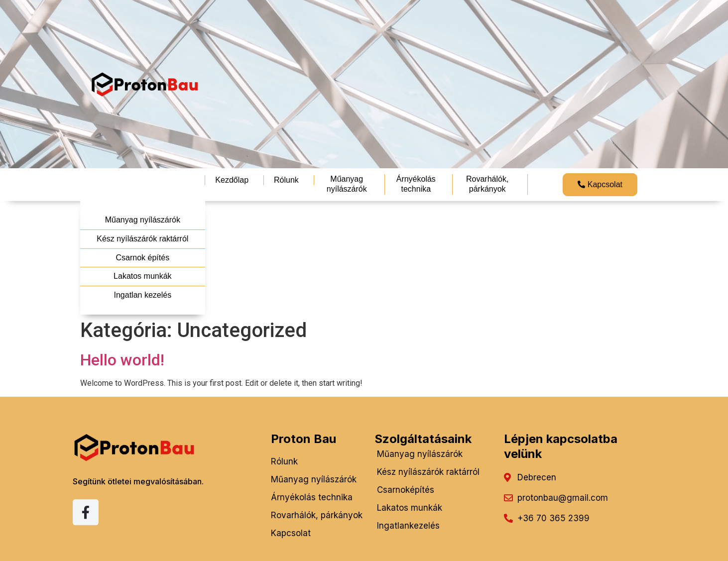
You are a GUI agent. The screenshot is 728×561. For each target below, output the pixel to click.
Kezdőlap (232, 180)
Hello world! (122, 360)
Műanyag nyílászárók (347, 184)
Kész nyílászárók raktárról (142, 239)
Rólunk (286, 180)
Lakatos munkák (143, 276)
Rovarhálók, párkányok (487, 184)
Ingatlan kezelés (143, 295)
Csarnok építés (143, 258)
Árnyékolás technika (416, 184)
